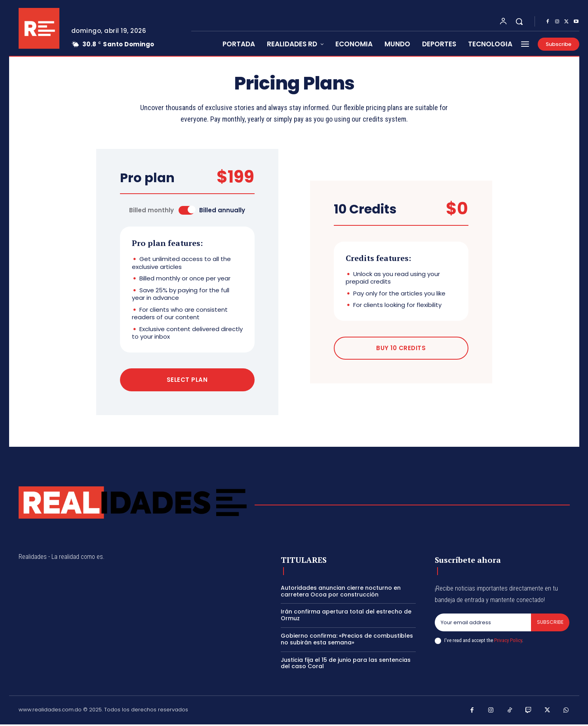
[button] (519, 21)
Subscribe (550, 624)
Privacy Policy (508, 642)
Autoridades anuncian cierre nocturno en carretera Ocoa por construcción (341, 593)
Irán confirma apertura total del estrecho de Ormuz (346, 616)
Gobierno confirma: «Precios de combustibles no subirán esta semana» (347, 641)
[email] (483, 624)
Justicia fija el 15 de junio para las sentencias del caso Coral (346, 664)
